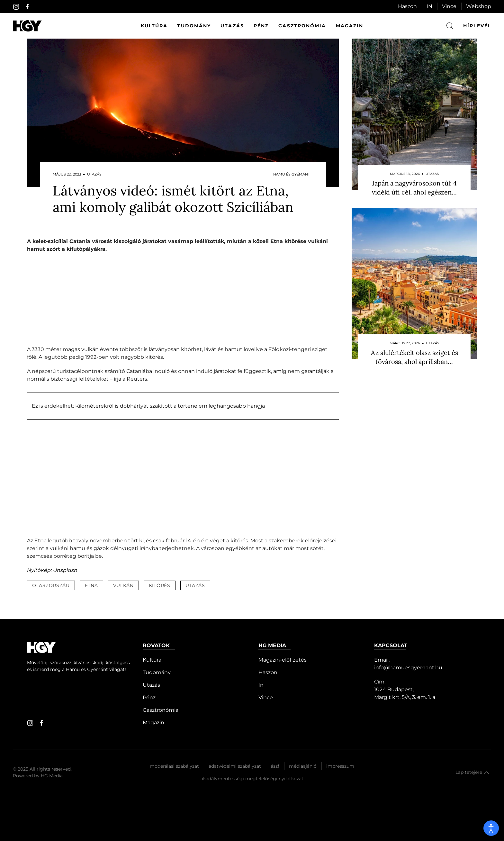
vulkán (123, 585)
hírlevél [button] (477, 26)
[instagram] (16, 7)
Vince (449, 6)
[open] (491, 828)
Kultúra (154, 26)
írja (117, 379)
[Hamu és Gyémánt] (27, 26)
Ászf (275, 766)
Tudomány (194, 26)
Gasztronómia (302, 26)
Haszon (407, 6)
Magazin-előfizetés (283, 660)
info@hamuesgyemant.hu (408, 668)
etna (91, 585)
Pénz (261, 26)
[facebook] (27, 7)
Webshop (479, 6)
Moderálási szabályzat (174, 766)
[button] (487, 773)
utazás (195, 585)
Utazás (232, 26)
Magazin (350, 26)
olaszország (51, 585)
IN (429, 6)
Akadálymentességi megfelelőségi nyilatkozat (252, 779)
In (261, 685)
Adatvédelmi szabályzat (235, 766)
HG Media (52, 776)
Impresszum (340, 766)
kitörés (160, 585)
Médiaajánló (303, 766)
